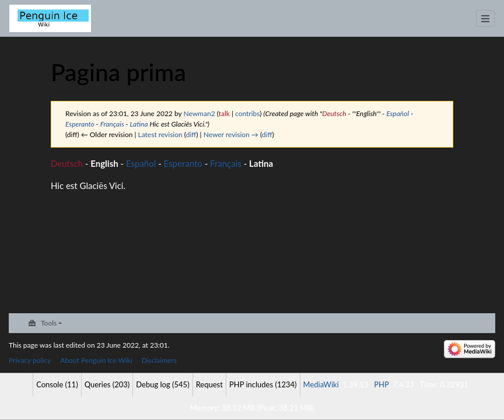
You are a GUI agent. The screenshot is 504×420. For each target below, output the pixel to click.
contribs (247, 113)
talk (224, 113)
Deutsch (334, 113)
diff (191, 134)
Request (209, 384)
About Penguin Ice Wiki (96, 360)
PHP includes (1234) (263, 384)
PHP (381, 384)
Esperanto (80, 124)
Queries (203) (107, 384)
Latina (139, 124)
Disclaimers (159, 360)
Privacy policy (30, 360)
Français (112, 124)
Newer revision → (231, 134)
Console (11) (57, 384)
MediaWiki (321, 384)
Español (398, 113)
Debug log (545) (162, 384)
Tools (49, 323)
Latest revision (160, 134)
